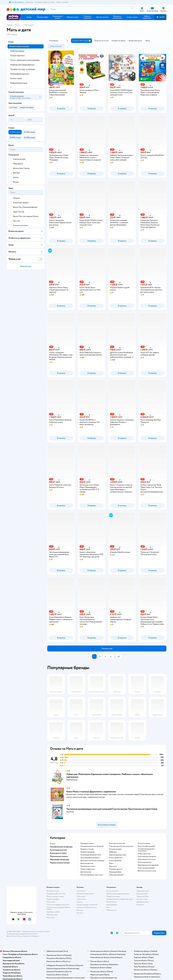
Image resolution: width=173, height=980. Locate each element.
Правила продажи (53, 899)
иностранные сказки (88, 866)
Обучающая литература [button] (60, 860)
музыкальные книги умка (147, 859)
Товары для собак (143, 896)
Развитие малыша (17, 51)
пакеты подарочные (88, 869)
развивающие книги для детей (148, 865)
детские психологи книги (147, 871)
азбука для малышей (116, 875)
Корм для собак (142, 899)
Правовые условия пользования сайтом (36, 931)
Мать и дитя (29, 25)
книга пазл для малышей (146, 868)
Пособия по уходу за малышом (23, 69)
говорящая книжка (87, 843)
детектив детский (87, 863)
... (115, 656)
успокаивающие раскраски (90, 858)
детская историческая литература (92, 861)
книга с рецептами (116, 858)
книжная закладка (115, 849)
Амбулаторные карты (19, 83)
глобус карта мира (144, 854)
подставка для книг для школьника (121, 846)
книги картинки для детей (147, 857)
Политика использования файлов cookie (58, 908)
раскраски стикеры (87, 849)
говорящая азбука (115, 872)
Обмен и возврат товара (55, 896)
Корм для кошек (142, 894)
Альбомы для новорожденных (22, 65)
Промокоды (51, 902)
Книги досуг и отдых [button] (58, 853)
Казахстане (27, 936)
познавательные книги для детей (92, 846)
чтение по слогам (144, 843)
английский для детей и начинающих (146, 850)
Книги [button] (52, 844)
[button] (160, 17)
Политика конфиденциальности (58, 905)
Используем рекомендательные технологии (22, 934)
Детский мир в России (15, 936)
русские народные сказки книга (92, 875)
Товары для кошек (143, 891)
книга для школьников (117, 843)
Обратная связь (52, 915)
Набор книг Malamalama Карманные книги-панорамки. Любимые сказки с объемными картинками (110, 776)
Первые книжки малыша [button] (60, 863)
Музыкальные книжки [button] (59, 856)
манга (111, 863)
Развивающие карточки (20, 74)
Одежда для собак (143, 902)
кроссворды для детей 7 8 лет (91, 855)
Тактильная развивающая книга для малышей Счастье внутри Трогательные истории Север (112, 809)
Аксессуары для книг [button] (59, 850)
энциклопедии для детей (147, 846)
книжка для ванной (144, 862)
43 (119, 656)
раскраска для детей (87, 852)
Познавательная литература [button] (61, 847)
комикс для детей (115, 861)
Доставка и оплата (53, 891)
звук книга (113, 866)
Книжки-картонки (18, 56)
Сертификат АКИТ (53, 912)
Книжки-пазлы (16, 78)
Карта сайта (51, 917)
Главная (10, 25)
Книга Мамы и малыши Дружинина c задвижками (91, 792)
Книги (18, 25)
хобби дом (113, 852)
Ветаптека (140, 905)
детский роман (86, 872)
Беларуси (36, 936)
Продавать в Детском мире (56, 894)
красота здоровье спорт (118, 855)
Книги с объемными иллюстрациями (25, 60)
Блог (108, 907)
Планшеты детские (116, 869)
